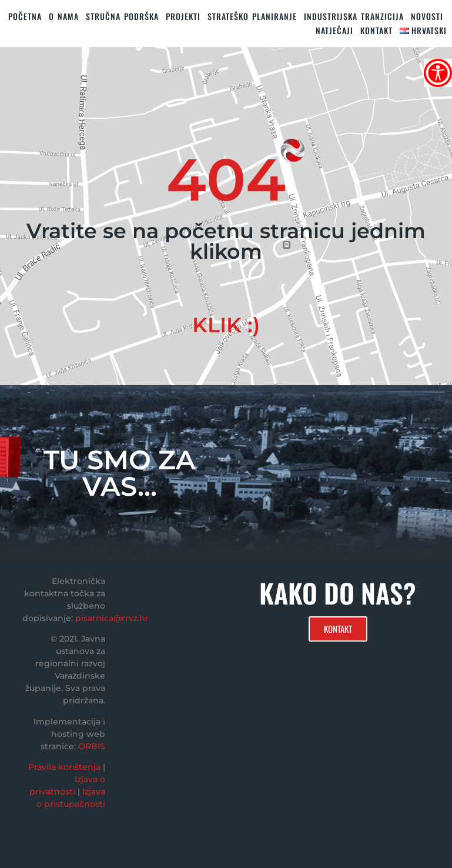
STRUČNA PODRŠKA (122, 16)
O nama (64, 16)
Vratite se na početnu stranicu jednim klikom (226, 241)
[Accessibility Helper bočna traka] (438, 73)
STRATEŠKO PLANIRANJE (252, 16)
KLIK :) (226, 325)
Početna (25, 16)
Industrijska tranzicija (354, 16)
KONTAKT (376, 30)
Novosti (427, 16)
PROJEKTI (183, 16)
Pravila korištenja (64, 767)
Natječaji (334, 30)
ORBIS (92, 746)
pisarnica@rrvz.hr (112, 618)
